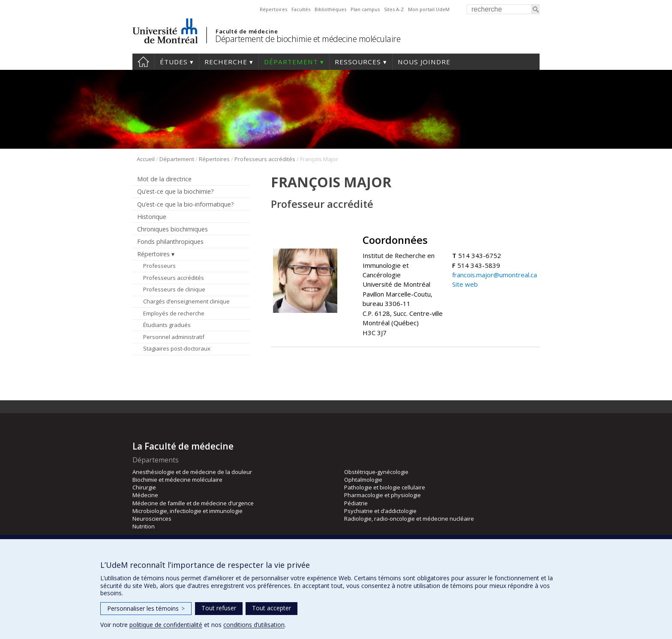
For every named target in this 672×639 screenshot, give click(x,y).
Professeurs (159, 266)
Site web (465, 284)
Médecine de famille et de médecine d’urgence (193, 503)
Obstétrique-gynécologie (376, 472)
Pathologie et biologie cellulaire (385, 487)
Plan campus (365, 9)
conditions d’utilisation (254, 625)
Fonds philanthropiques (170, 241)
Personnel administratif (174, 337)
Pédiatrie (356, 503)
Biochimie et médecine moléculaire (177, 480)
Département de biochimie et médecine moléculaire (308, 39)
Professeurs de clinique (174, 289)
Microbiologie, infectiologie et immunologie (187, 511)
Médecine (145, 495)
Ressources (358, 62)
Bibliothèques (330, 9)
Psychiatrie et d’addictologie (380, 511)
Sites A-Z (394, 9)
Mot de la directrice (164, 179)
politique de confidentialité (166, 625)
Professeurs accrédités (265, 159)
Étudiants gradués (167, 325)
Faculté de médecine (247, 31)
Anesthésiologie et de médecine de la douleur (192, 472)
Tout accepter (271, 608)
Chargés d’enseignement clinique (186, 301)
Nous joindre (424, 62)
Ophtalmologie (363, 480)
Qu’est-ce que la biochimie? (175, 191)
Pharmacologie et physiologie (382, 495)
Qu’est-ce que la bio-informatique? (186, 204)
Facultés (301, 9)
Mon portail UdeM (429, 9)
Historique (152, 217)
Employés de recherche (174, 313)
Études (174, 62)
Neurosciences (152, 519)
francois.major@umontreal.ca (495, 275)
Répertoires (273, 9)
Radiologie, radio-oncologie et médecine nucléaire (409, 519)
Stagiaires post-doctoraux (177, 348)
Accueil (143, 62)
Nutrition (144, 526)
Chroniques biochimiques (172, 229)
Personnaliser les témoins (146, 608)
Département (291, 62)
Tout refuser (219, 608)
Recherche (226, 62)
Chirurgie (144, 487)
